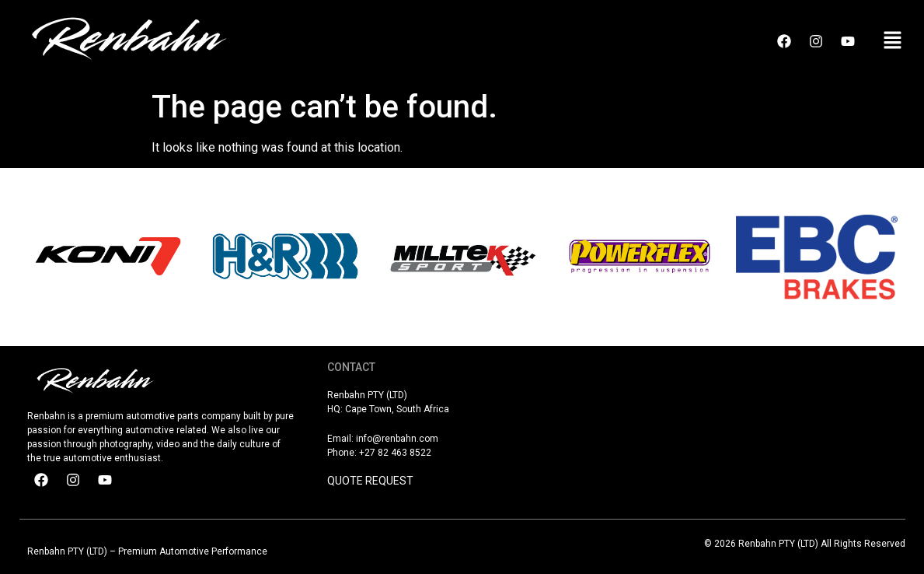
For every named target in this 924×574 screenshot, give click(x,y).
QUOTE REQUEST (370, 481)
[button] (893, 41)
